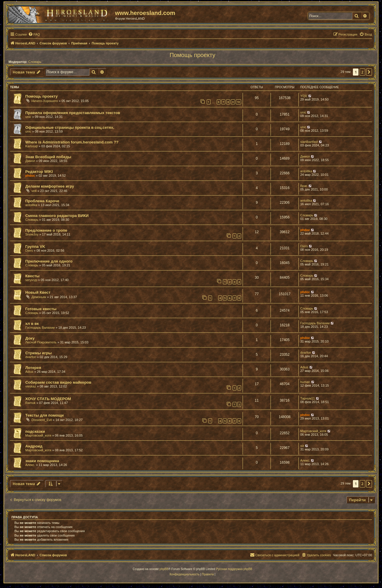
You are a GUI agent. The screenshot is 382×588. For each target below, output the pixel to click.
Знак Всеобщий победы (48, 157)
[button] (369, 72)
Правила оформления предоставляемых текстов (73, 113)
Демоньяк (39, 297)
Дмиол (30, 161)
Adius (29, 372)
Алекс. (30, 465)
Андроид (34, 446)
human (305, 382)
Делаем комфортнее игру (50, 186)
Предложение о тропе (46, 230)
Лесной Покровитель (41, 342)
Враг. (304, 186)
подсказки (35, 431)
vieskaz (31, 386)
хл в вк (32, 324)
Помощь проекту (192, 55)
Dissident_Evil (42, 420)
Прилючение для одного (49, 261)
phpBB (164, 569)
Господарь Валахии (40, 328)
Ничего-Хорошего (45, 101)
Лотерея (33, 368)
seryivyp (31, 280)
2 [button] (362, 72)
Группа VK (35, 247)
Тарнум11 (308, 398)
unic (28, 117)
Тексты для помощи (45, 415)
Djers (29, 250)
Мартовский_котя (38, 435)
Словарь (35, 62)
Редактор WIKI (39, 172)
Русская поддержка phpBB (234, 569)
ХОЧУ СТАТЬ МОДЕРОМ (48, 399)
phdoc (30, 176)
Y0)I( (304, 96)
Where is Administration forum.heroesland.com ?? (72, 142)
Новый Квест (38, 292)
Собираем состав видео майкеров (58, 382)
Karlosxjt (31, 146)
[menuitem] (34, 34)
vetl (34, 191)
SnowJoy (32, 234)
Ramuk (30, 403)
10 (238, 102)
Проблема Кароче (42, 201)
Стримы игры (39, 353)
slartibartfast (309, 142)
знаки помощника (42, 461)
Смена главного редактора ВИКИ (57, 216)
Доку (30, 338)
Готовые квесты (41, 309)
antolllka (306, 171)
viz (302, 446)
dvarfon (31, 357)
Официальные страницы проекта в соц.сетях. (70, 127)
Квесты (32, 276)
